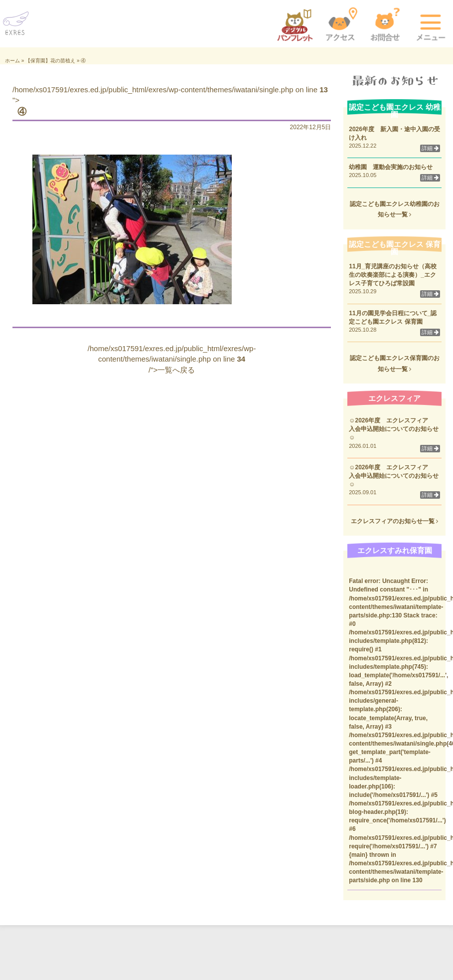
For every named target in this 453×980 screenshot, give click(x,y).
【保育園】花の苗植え (50, 61)
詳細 (430, 148)
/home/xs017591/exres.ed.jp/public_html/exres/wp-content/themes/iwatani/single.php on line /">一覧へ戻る (172, 359)
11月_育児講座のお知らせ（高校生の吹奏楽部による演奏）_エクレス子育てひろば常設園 (393, 275)
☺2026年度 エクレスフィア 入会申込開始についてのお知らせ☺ (394, 429)
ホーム (12, 61)
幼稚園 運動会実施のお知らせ (391, 167)
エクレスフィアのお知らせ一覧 (394, 521)
